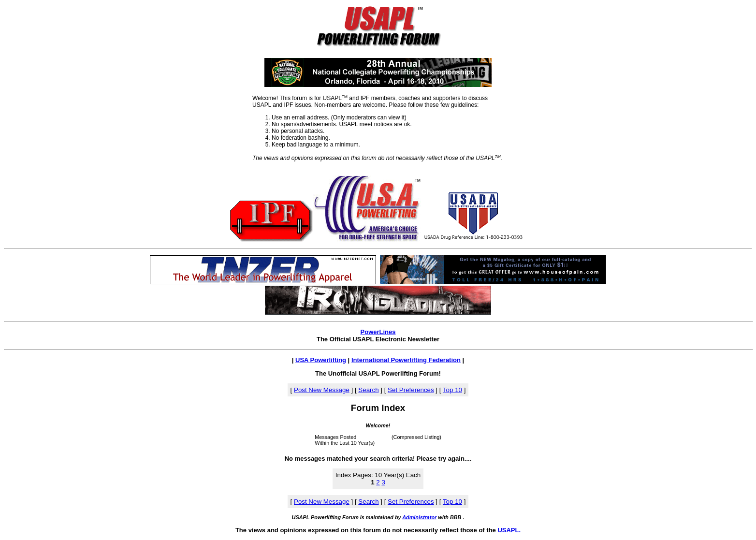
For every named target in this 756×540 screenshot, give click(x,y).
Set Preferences (411, 390)
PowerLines (378, 332)
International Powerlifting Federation (406, 360)
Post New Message (322, 390)
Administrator (419, 517)
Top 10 (452, 390)
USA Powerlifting (321, 360)
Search (368, 390)
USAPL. (509, 530)
